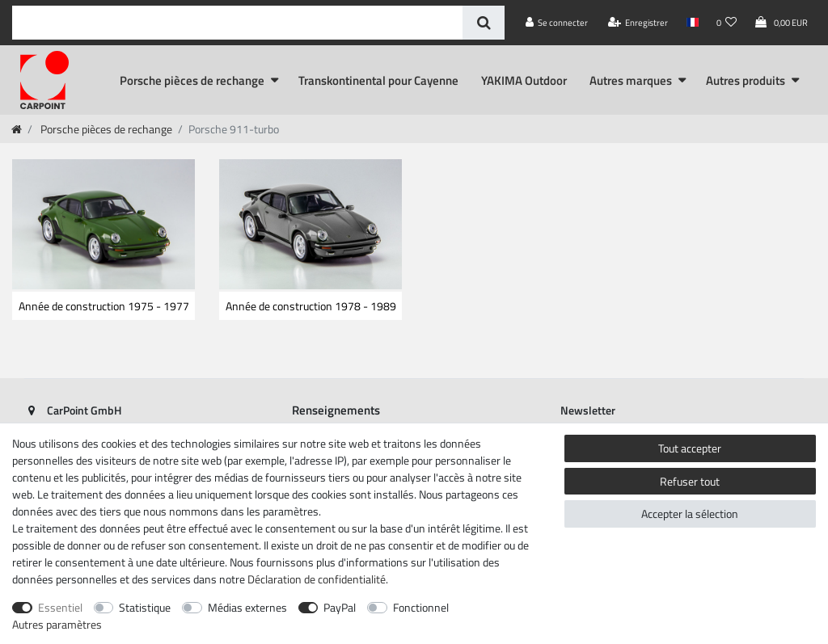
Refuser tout (690, 481)
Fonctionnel (421, 607)
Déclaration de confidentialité (317, 579)
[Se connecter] (557, 23)
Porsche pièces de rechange (192, 80)
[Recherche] (483, 23)
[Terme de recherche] (237, 23)
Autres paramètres (57, 624)
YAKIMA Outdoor (524, 80)
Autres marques (631, 80)
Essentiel (60, 607)
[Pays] (692, 23)
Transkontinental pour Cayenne (378, 80)
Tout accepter (690, 448)
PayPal (340, 607)
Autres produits (746, 80)
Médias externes (247, 607)
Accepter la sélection (690, 514)
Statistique (145, 607)
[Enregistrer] (638, 23)
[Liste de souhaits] (727, 23)
